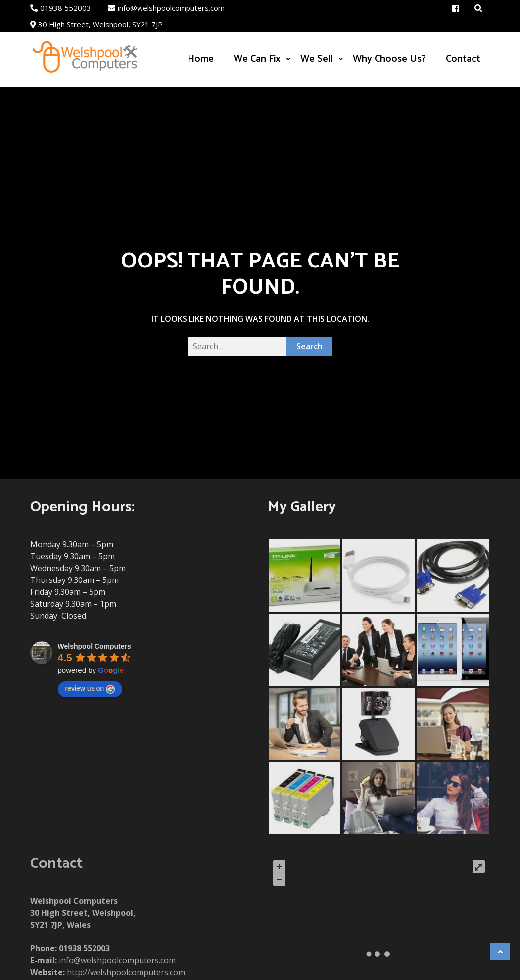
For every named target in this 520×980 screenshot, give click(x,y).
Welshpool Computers (95, 646)
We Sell (317, 59)
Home (201, 59)
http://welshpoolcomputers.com (126, 972)
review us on (90, 689)
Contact (463, 59)
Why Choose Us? (389, 59)
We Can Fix (257, 59)
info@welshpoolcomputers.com (166, 8)
